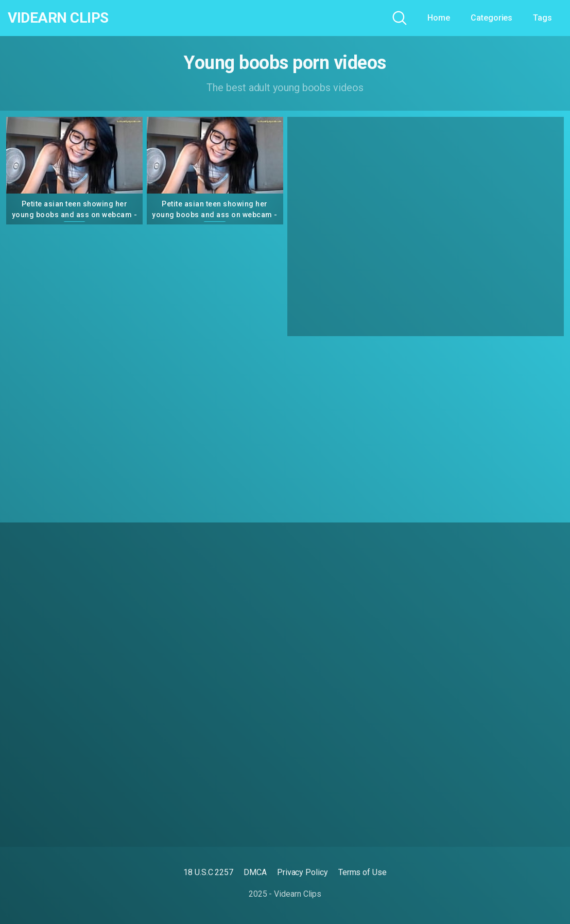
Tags (542, 18)
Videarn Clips (58, 18)
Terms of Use (362, 872)
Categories (491, 18)
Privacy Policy (303, 872)
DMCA (255, 872)
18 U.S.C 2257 (208, 872)
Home (439, 18)
